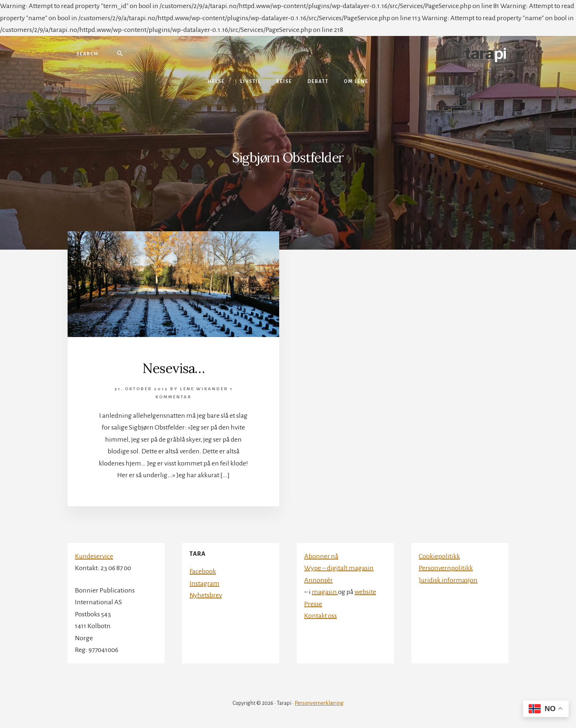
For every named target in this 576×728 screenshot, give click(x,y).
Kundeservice (94, 556)
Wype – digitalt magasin (339, 568)
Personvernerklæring (319, 703)
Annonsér (318, 580)
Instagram (204, 583)
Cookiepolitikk (439, 556)
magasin (325, 592)
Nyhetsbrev (206, 595)
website (365, 592)
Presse (313, 604)
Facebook (203, 571)
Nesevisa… (174, 368)
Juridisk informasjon (448, 580)
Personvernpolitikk (446, 568)
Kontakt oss (321, 616)
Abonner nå (321, 556)
